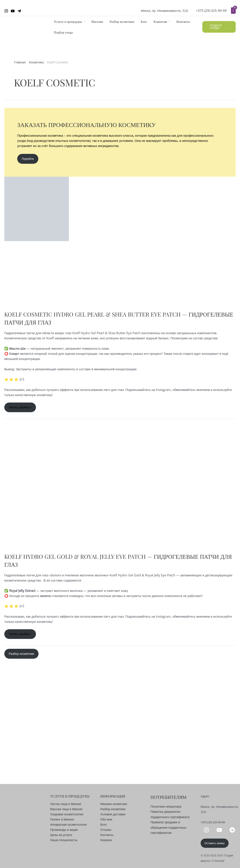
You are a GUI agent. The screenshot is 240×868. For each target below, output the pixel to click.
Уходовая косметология (67, 814)
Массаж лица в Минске (66, 808)
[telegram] (233, 830)
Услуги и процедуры (68, 21)
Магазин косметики (114, 803)
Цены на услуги (61, 834)
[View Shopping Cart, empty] (233, 11)
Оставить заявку (215, 843)
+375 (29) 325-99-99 (211, 11)
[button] (219, 27)
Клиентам (160, 21)
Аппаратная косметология (68, 824)
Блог (144, 21)
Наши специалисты (64, 839)
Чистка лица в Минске (66, 803)
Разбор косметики (122, 21)
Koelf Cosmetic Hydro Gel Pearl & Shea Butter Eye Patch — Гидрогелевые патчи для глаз (101, 319)
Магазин (97, 21)
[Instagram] (6, 11)
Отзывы (106, 829)
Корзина (106, 839)
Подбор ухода (63, 32)
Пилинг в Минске (62, 819)
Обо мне (106, 819)
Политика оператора (166, 806)
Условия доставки (113, 814)
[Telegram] (19, 11)
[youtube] (220, 830)
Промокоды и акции (64, 829)
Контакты (183, 21)
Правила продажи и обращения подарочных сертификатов (168, 826)
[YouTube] (13, 11)
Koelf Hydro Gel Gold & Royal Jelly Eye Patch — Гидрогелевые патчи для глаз (117, 561)
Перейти (28, 159)
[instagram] (207, 830)
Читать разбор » (21, 409)
